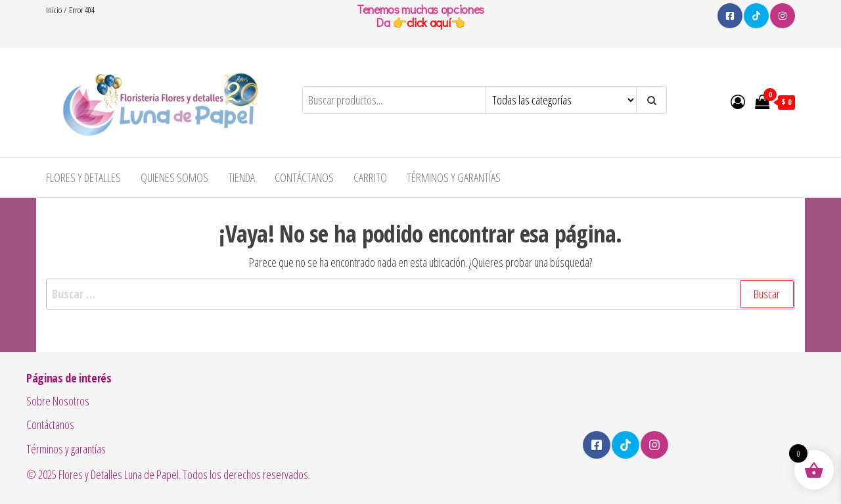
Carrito (370, 177)
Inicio (54, 10)
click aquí (429, 22)
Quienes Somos (174, 177)
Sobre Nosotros (58, 401)
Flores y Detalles (83, 177)
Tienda (241, 177)
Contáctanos (304, 177)
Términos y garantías (454, 177)
